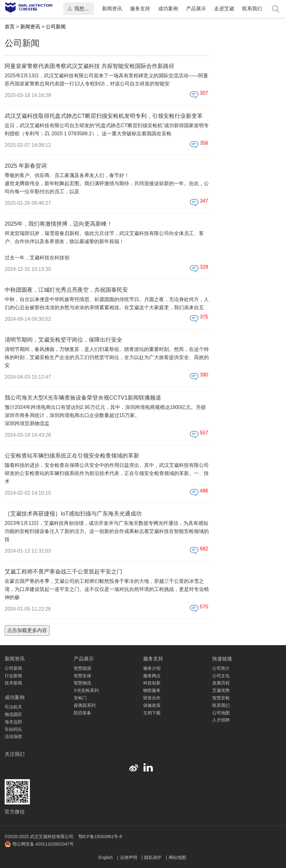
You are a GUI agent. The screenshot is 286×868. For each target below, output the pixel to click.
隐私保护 (153, 857)
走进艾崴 (224, 9)
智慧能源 (82, 668)
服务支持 (140, 9)
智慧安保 (82, 676)
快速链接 (222, 659)
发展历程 (221, 683)
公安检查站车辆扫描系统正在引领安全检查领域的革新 (72, 456)
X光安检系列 (86, 690)
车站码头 (13, 729)
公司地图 (221, 713)
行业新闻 (13, 676)
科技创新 (152, 683)
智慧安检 (221, 698)
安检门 (80, 698)
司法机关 (13, 707)
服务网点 (152, 676)
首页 (10, 27)
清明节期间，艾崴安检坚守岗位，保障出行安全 (63, 340)
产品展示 (196, 9)
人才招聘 (221, 720)
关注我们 (15, 754)
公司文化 (221, 676)
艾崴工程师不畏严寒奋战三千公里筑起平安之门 (63, 572)
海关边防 (13, 722)
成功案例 (168, 9)
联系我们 (252, 9)
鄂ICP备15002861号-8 (100, 837)
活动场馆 (13, 736)
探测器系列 (85, 705)
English (106, 857)
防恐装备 (82, 713)
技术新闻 (13, 683)
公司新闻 (56, 27)
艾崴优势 (221, 690)
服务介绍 (152, 668)
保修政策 (152, 705)
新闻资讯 (112, 9)
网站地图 (177, 857)
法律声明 (129, 857)
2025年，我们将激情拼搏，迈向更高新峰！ (59, 224)
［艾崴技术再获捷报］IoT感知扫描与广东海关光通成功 (73, 514)
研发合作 (152, 698)
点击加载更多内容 (27, 630)
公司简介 (221, 668)
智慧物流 (82, 683)
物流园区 (13, 714)
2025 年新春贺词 (26, 166)
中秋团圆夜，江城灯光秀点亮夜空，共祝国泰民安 (66, 290)
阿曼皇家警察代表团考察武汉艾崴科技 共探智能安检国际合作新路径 (89, 66)
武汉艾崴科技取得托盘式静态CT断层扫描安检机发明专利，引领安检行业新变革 (104, 116)
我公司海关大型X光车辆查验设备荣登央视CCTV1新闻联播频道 (83, 398)
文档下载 (152, 713)
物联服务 (152, 690)
